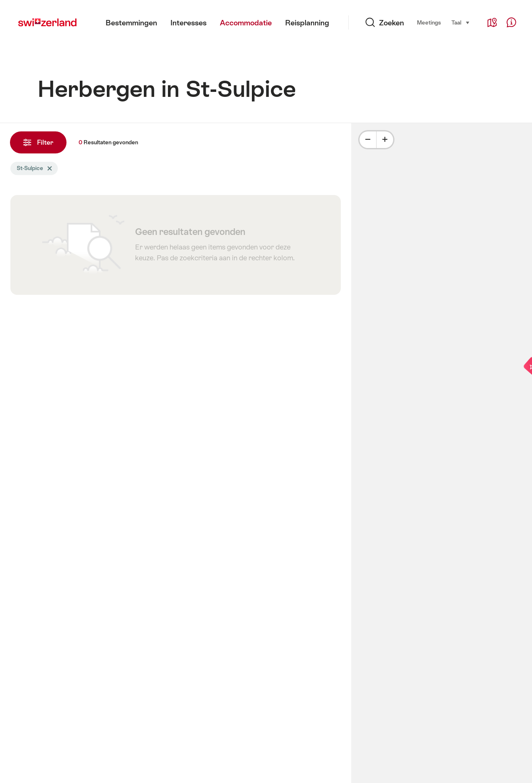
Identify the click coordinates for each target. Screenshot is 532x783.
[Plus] (385, 140)
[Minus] (368, 140)
